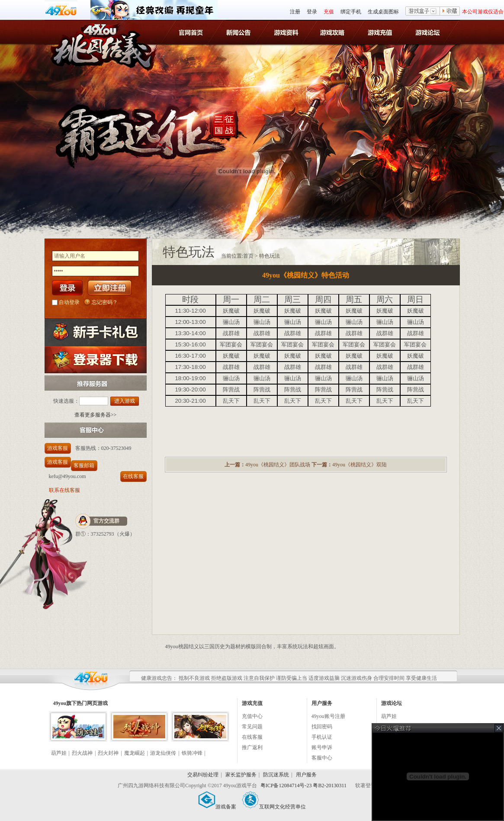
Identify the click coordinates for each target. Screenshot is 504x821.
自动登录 (69, 302)
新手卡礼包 (96, 332)
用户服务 (306, 775)
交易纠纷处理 (203, 775)
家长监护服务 (241, 775)
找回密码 (322, 727)
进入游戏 (125, 401)
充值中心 (252, 716)
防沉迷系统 (276, 775)
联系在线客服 (64, 490)
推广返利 (252, 747)
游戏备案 (217, 807)
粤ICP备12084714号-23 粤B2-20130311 (304, 785)
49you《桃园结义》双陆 (360, 465)
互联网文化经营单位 (274, 807)
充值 (329, 12)
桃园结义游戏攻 (334, 32)
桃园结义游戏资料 (287, 32)
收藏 (450, 12)
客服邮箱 (84, 465)
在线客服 (133, 476)
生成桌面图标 (383, 12)
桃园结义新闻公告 (239, 32)
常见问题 (252, 727)
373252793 (103, 534)
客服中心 (322, 758)
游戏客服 (58, 448)
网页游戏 (97, 703)
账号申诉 (322, 747)
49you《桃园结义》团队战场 (278, 465)
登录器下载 (96, 360)
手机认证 (322, 737)
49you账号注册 (328, 716)
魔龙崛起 (135, 753)
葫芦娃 (59, 753)
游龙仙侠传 (163, 753)
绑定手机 (351, 12)
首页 (248, 256)
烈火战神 (82, 753)
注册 (295, 12)
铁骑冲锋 (192, 753)
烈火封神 (108, 753)
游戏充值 (381, 32)
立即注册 (110, 288)
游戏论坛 (428, 32)
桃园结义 (101, 39)
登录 (312, 12)
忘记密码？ (105, 302)
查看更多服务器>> (96, 415)
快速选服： (66, 401)
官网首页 (192, 32)
